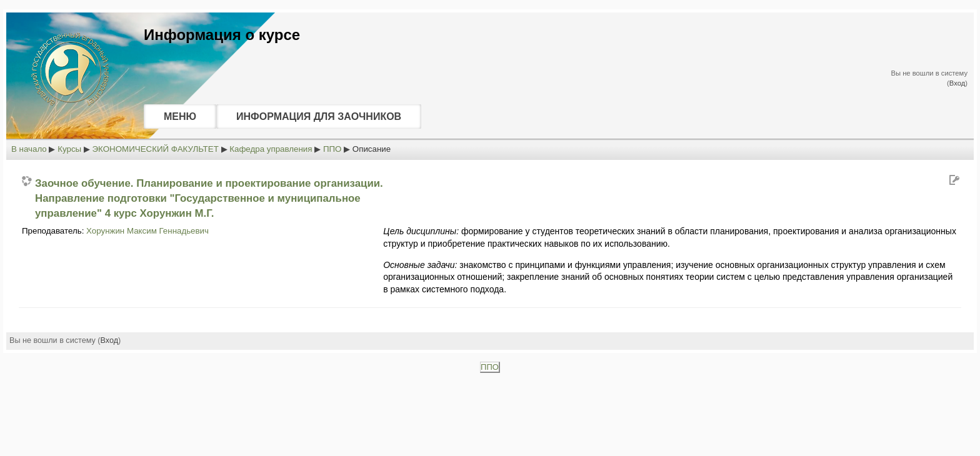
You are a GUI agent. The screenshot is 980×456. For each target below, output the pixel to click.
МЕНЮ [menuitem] (180, 116)
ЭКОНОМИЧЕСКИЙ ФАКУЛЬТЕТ (156, 149)
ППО (332, 149)
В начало (29, 149)
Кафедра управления (271, 149)
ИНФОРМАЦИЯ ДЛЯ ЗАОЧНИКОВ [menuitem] (319, 116)
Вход (957, 83)
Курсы (69, 149)
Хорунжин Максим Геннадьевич (147, 231)
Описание (372, 149)
